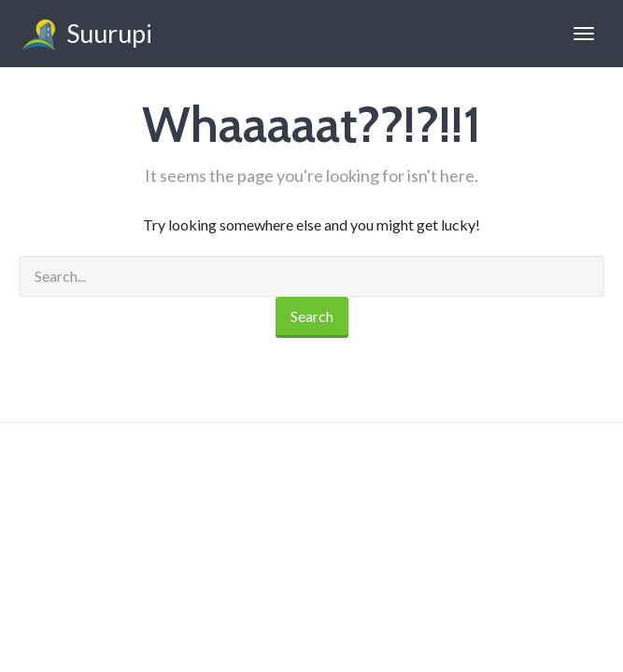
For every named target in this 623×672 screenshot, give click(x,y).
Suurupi (85, 36)
